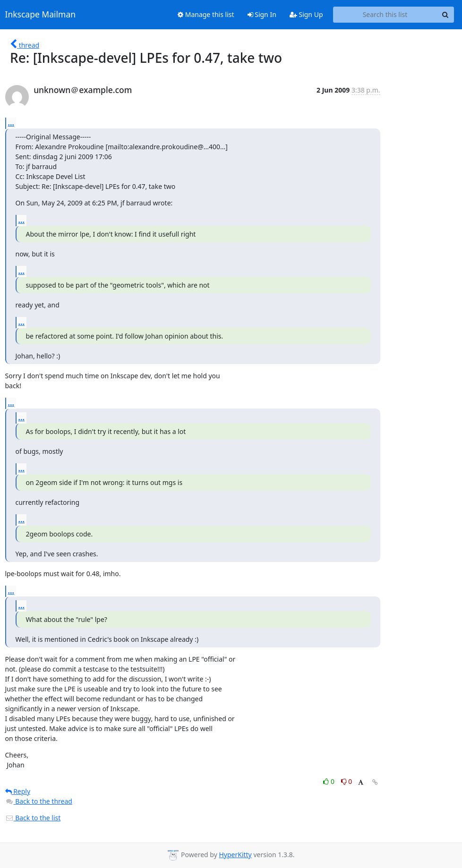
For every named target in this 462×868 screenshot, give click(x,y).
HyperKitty (235, 855)
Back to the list (33, 818)
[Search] (445, 15)
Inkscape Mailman (41, 15)
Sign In (262, 14)
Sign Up (306, 14)
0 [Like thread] (329, 781)
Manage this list (206, 14)
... (11, 123)
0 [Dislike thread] (347, 781)
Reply (18, 791)
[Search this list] (385, 15)
